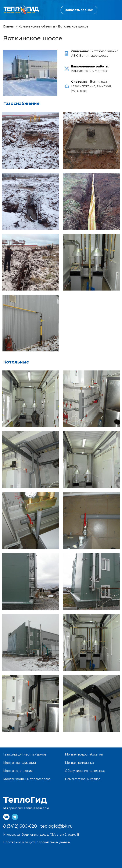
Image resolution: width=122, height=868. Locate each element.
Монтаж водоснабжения (84, 754)
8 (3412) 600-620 (44, 10)
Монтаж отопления (18, 771)
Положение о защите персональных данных (37, 842)
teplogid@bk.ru (56, 826)
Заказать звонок (79, 10)
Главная (9, 26)
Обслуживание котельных (85, 771)
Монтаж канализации (19, 763)
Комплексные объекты (37, 26)
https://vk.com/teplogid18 (6, 817)
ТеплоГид (25, 800)
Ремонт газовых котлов (83, 779)
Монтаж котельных (79, 763)
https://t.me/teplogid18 (15, 817)
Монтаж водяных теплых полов (27, 779)
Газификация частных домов (25, 754)
